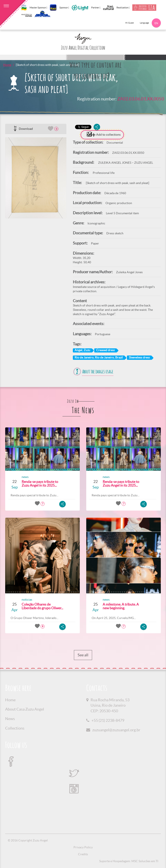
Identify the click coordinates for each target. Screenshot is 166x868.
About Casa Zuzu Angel (25, 709)
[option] (36, 178)
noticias (27, 600)
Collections (15, 728)
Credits (83, 854)
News (10, 719)
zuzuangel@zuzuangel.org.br (116, 730)
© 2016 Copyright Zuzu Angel (28, 840)
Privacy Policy (83, 847)
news (25, 477)
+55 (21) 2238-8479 (108, 720)
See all (83, 655)
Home (7, 65)
